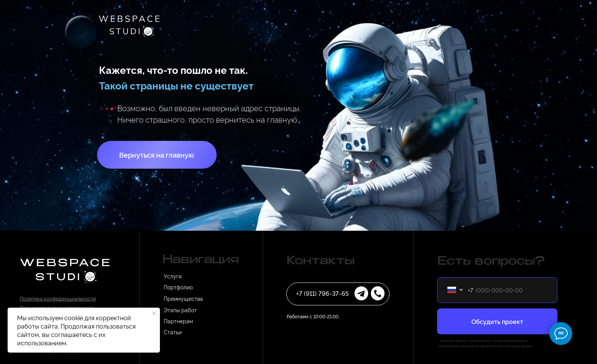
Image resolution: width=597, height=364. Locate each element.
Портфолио (178, 287)
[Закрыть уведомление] (154, 313)
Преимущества (183, 298)
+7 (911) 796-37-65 (322, 293)
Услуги (173, 276)
